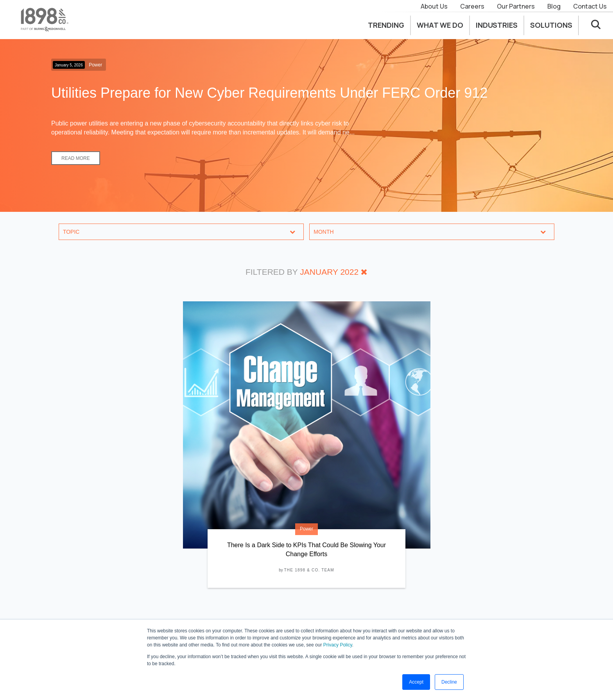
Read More (76, 158)
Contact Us (590, 6)
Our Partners (516, 6)
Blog (554, 6)
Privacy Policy (338, 645)
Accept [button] (416, 682)
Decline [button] (449, 682)
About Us (434, 6)
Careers (472, 6)
